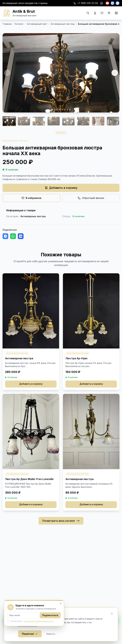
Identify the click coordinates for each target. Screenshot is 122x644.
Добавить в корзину (31, 384)
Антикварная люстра (19, 358)
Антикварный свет (37, 24)
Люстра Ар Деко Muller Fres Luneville (29, 479)
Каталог (19, 24)
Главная (7, 24)
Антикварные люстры (63, 24)
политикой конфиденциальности (39, 621)
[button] (115, 73)
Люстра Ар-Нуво (76, 358)
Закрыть (51, 634)
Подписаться (50, 615)
